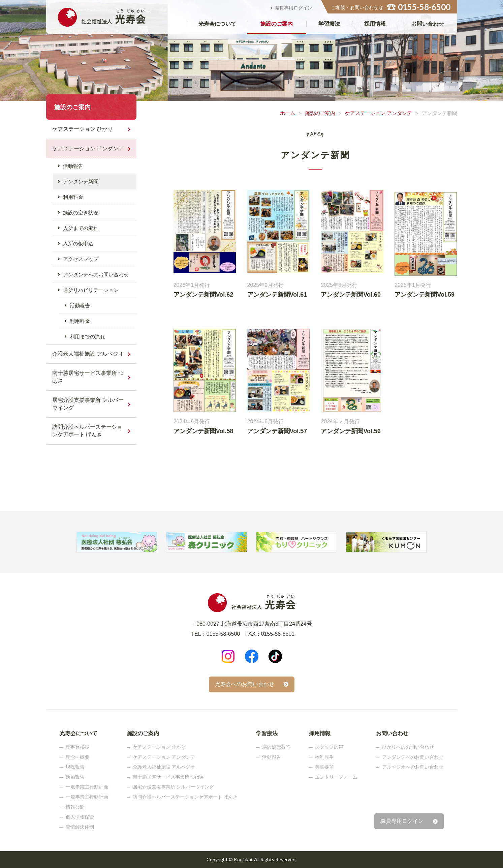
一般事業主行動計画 (87, 787)
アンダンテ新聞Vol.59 (425, 295)
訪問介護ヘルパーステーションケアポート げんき (87, 431)
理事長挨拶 (77, 747)
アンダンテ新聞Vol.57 (277, 431)
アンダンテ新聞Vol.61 (277, 295)
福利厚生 (324, 757)
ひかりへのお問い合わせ (408, 747)
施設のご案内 (277, 24)
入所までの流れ (81, 228)
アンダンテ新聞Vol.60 (351, 295)
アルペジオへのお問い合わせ (413, 767)
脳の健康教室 (276, 747)
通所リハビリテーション (91, 290)
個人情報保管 (80, 817)
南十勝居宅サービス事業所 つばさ (88, 377)
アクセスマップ (81, 259)
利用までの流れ (87, 337)
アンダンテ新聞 (81, 182)
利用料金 (73, 197)
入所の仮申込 (78, 244)
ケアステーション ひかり (83, 129)
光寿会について (217, 24)
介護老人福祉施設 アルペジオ (88, 354)
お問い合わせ (428, 24)
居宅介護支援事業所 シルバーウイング (88, 404)
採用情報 (375, 24)
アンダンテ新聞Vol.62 (203, 295)
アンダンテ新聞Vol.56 (351, 431)
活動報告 (73, 166)
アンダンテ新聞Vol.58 (203, 431)
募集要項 (324, 767)
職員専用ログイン (293, 8)
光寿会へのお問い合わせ (245, 684)
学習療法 (329, 24)
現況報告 (75, 767)
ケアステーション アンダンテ (379, 113)
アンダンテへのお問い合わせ (96, 275)
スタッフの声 (329, 747)
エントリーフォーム (336, 777)
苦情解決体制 (80, 827)
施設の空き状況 (81, 213)
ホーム (288, 113)
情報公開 (75, 807)
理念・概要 (77, 757)
